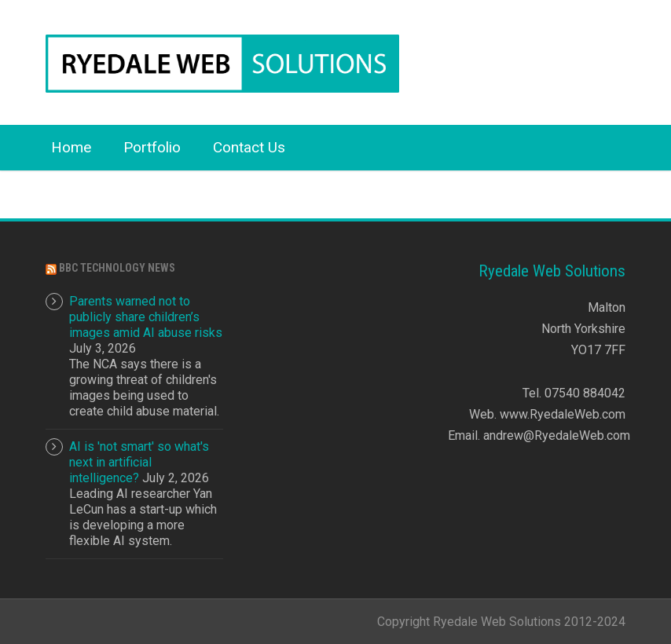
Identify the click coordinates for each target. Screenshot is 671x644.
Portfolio (152, 147)
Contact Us (249, 147)
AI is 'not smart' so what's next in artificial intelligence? (139, 462)
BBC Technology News (117, 268)
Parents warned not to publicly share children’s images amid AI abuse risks (146, 317)
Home (71, 147)
